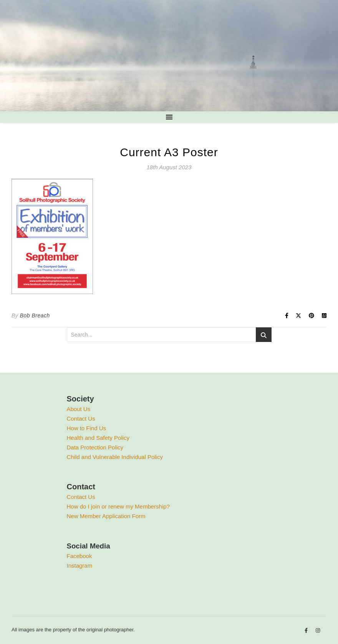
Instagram (80, 566)
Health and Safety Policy (98, 438)
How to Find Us (87, 428)
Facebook (80, 556)
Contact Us (81, 419)
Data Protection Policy (95, 447)
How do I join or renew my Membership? (118, 506)
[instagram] (318, 631)
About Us (79, 409)
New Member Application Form (106, 516)
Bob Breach (35, 315)
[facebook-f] (307, 631)
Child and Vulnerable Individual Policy (115, 457)
